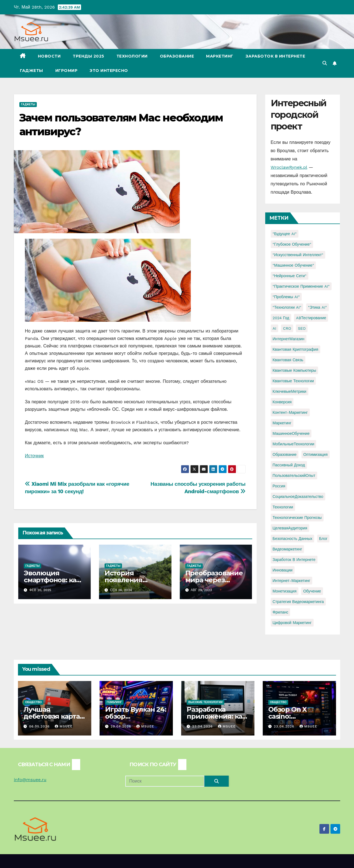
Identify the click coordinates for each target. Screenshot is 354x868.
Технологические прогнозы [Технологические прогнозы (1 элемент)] (297, 518)
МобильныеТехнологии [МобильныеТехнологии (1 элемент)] (294, 444)
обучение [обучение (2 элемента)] (312, 591)
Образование (177, 56)
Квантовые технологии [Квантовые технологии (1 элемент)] (293, 381)
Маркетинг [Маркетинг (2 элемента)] (282, 423)
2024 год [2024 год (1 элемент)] (281, 318)
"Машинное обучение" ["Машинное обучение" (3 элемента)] (293, 265)
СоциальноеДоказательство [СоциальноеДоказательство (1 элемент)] (298, 497)
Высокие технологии (205, 702)
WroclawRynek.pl (289, 167)
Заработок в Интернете (275, 56)
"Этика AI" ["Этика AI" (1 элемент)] (317, 307)
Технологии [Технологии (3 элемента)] (283, 507)
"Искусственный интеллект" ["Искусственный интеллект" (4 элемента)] (298, 255)
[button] (325, 63)
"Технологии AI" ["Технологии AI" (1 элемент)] (287, 307)
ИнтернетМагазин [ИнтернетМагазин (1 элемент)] (289, 339)
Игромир (67, 71)
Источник (34, 456)
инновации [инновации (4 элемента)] (283, 570)
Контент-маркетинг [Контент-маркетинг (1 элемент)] (290, 412)
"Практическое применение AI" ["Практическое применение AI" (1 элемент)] (301, 286)
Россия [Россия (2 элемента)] (279, 486)
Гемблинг (114, 702)
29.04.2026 (122, 726)
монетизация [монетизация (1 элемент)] (285, 591)
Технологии (132, 56)
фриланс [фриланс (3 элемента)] (281, 612)
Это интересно (109, 71)
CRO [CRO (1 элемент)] (287, 328)
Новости (49, 56)
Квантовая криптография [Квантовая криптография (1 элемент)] (296, 349)
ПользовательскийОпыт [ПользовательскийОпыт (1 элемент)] (294, 475)
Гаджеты (32, 71)
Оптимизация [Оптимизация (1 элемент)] (316, 454)
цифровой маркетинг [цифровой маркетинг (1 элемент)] (292, 623)
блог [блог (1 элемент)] (323, 539)
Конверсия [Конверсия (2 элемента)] (282, 402)
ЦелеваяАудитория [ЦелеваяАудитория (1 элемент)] (290, 528)
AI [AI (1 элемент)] (274, 328)
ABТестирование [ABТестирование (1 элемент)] (311, 318)
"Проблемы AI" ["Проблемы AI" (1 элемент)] (286, 297)
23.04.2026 (203, 726)
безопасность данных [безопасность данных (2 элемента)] (293, 539)
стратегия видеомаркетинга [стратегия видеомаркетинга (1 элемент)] (298, 602)
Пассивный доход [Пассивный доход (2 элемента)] (289, 465)
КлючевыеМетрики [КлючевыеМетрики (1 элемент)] (290, 391)
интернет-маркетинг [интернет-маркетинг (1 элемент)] (291, 581)
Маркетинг (220, 56)
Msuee (64, 726)
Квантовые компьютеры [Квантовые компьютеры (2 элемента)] (295, 370)
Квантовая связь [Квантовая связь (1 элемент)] (288, 360)
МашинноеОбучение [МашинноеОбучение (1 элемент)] (291, 433)
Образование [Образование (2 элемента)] (285, 454)
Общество (33, 702)
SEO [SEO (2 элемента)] (302, 328)
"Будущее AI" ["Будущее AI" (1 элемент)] (285, 234)
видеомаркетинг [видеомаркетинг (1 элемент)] (287, 549)
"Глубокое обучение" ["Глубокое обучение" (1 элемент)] (292, 244)
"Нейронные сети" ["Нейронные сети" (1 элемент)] (290, 276)
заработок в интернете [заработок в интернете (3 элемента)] (294, 560)
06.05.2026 (40, 726)
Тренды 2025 (88, 56)
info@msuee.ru (30, 780)
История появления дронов (123, 580)
